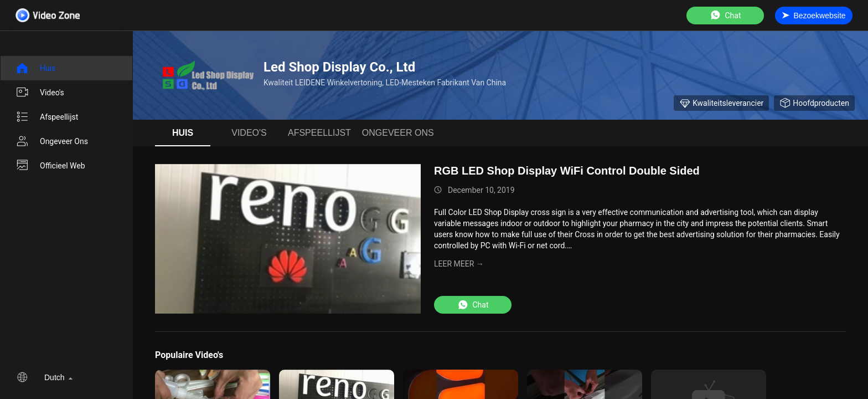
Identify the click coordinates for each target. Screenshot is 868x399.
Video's (40, 93)
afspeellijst (47, 117)
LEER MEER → (459, 264)
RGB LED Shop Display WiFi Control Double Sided (567, 171)
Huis (35, 68)
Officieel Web (50, 166)
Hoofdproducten (814, 103)
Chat (725, 15)
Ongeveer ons (52, 141)
